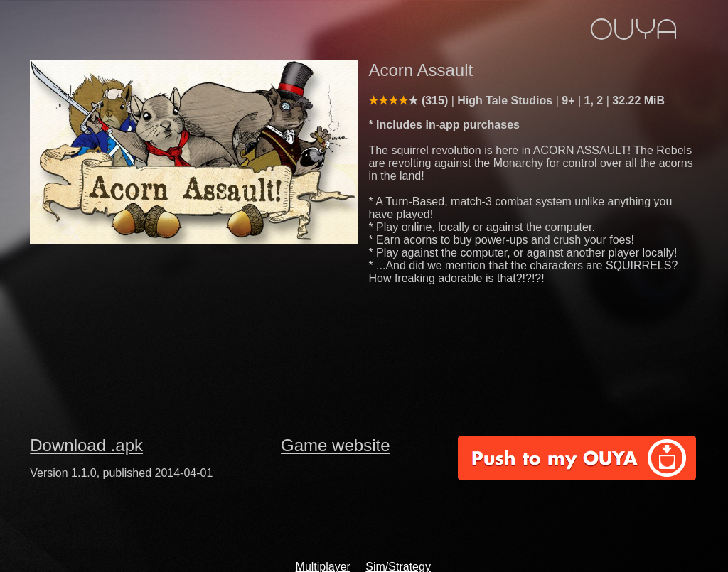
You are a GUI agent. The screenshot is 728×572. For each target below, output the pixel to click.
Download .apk (86, 445)
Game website (335, 445)
